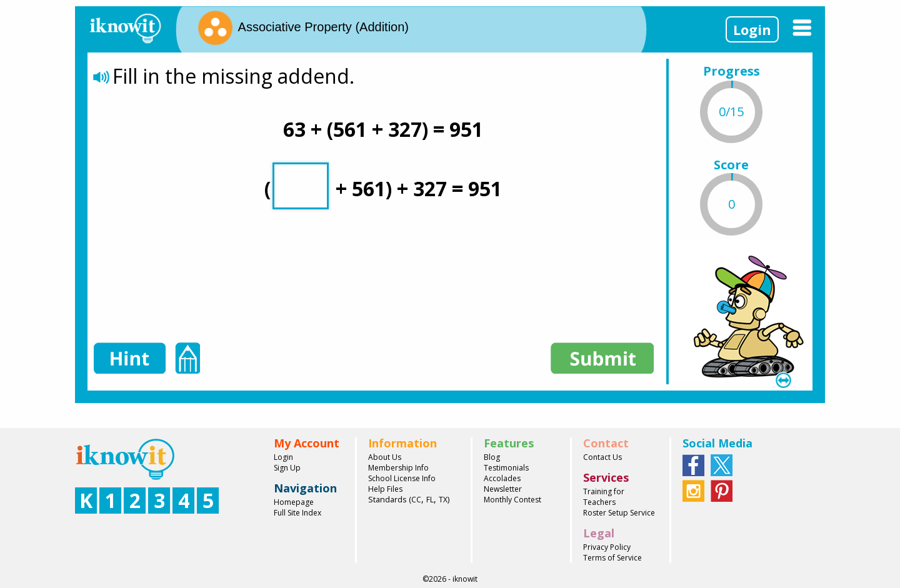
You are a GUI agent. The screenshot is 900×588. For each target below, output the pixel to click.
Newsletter (503, 489)
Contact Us (602, 457)
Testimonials (506, 468)
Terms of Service (612, 558)
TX (443, 500)
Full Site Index (297, 513)
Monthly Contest (512, 500)
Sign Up (287, 468)
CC (416, 500)
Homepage (294, 502)
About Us (385, 457)
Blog (492, 457)
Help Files (385, 489)
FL (430, 500)
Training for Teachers (604, 497)
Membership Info (398, 468)
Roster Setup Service (619, 513)
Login (752, 29)
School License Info (402, 478)
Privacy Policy (607, 547)
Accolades (502, 478)
